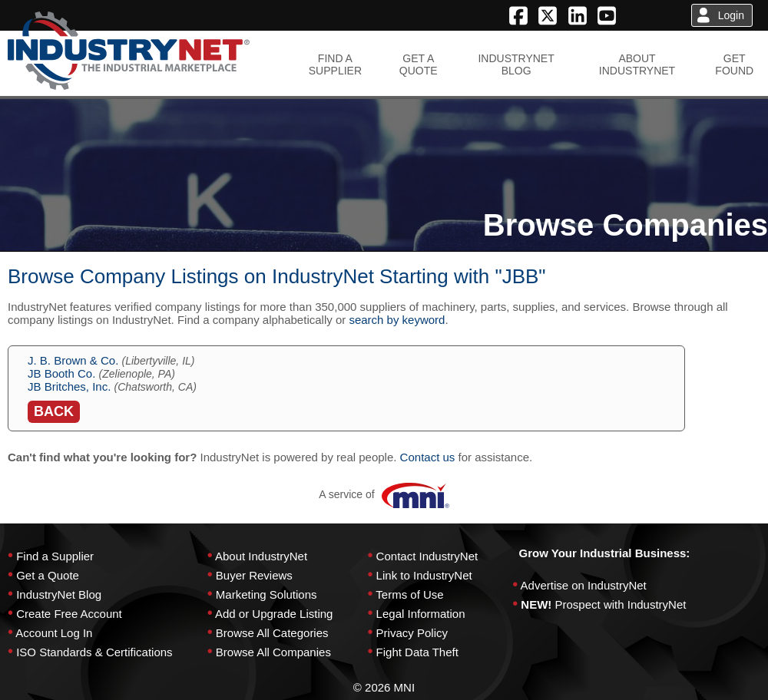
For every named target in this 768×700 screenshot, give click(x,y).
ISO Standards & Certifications (94, 652)
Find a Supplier (55, 556)
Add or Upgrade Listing (274, 614)
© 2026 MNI (384, 687)
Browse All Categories (272, 633)
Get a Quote (48, 575)
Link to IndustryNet (424, 575)
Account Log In (54, 633)
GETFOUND (734, 64)
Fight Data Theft (417, 652)
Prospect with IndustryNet (621, 604)
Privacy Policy (412, 633)
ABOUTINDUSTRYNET (637, 64)
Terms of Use (409, 594)
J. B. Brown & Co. (73, 360)
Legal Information (421, 614)
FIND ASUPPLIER (335, 64)
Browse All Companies (273, 652)
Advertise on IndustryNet (584, 585)
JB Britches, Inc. (69, 386)
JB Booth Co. (61, 373)
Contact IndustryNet (427, 556)
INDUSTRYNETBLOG (516, 64)
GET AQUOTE (419, 64)
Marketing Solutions (266, 594)
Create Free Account (69, 614)
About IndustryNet (261, 556)
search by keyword (397, 320)
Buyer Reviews (254, 575)
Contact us (428, 457)
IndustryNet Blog (59, 594)
